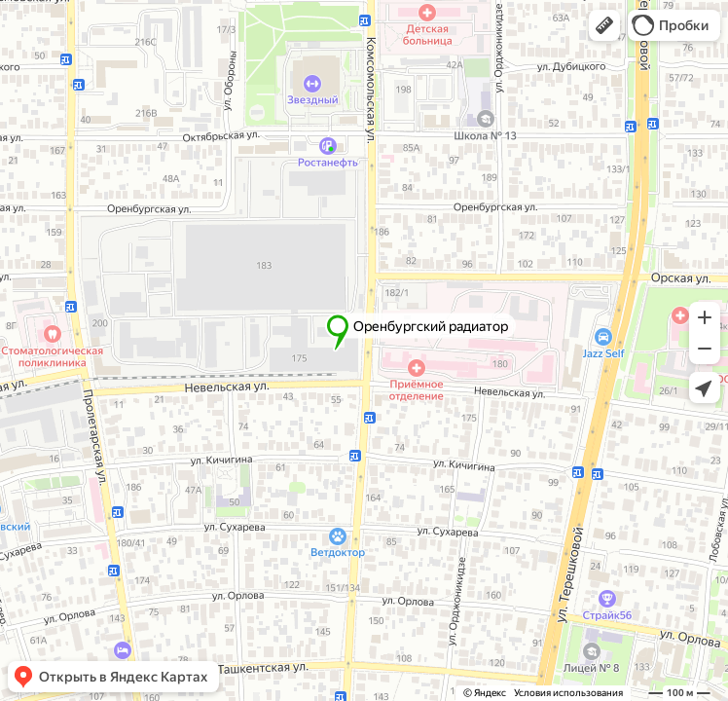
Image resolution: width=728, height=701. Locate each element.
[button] (604, 25)
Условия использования (568, 693)
